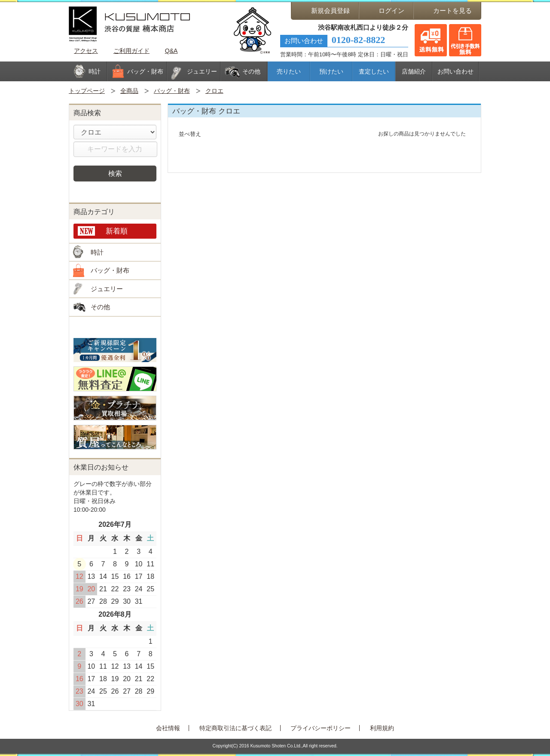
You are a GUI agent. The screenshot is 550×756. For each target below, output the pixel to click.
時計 (97, 252)
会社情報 (168, 728)
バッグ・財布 (172, 91)
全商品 (129, 91)
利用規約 (382, 728)
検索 (115, 173)
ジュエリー (107, 289)
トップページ (87, 91)
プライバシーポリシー (321, 728)
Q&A (171, 51)
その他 (100, 307)
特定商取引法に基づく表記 (235, 728)
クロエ (214, 91)
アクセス (86, 51)
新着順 (117, 231)
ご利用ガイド (131, 51)
